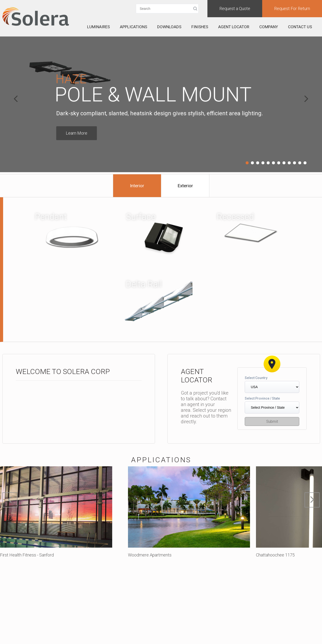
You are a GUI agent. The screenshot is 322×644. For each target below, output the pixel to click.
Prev (16, 99)
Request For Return (292, 8)
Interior (137, 186)
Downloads (169, 27)
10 (294, 163)
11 (300, 163)
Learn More (77, 133)
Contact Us (300, 27)
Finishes (200, 27)
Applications (133, 27)
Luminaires (98, 27)
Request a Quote (235, 8)
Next (306, 99)
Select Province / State (262, 398)
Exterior (185, 186)
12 (305, 163)
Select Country (256, 378)
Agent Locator (234, 27)
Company (269, 27)
